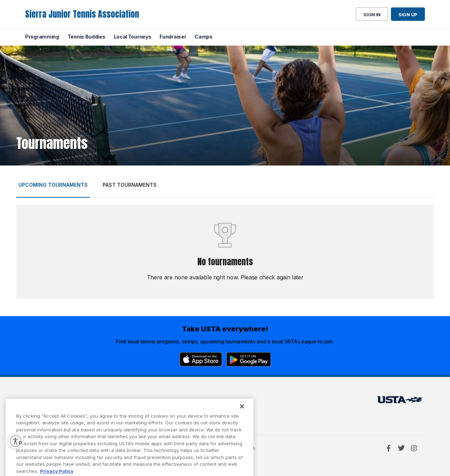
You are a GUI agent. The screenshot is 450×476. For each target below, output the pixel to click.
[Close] (242, 413)
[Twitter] (401, 448)
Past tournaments (130, 185)
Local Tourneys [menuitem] (133, 37)
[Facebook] (388, 448)
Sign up (408, 14)
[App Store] (201, 359)
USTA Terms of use (139, 402)
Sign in (372, 14)
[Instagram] (414, 448)
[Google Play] (249, 359)
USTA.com (217, 402)
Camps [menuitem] (204, 37)
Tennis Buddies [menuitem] (86, 37)
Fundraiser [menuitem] (173, 37)
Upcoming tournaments (53, 185)
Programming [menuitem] (42, 37)
